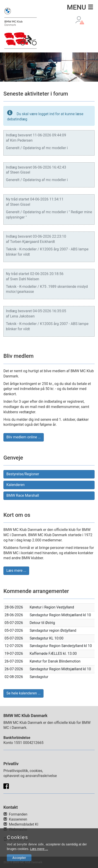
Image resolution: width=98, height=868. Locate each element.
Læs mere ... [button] (16, 570)
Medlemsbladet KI (24, 824)
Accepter (19, 858)
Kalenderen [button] (15, 485)
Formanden (18, 814)
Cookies (17, 837)
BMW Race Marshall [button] (23, 495)
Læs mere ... (39, 849)
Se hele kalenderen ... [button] (23, 693)
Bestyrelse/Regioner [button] (23, 474)
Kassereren (18, 819)
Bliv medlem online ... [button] (24, 437)
